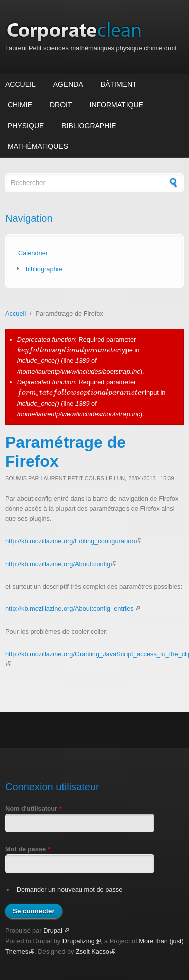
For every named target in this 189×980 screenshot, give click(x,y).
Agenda (68, 84)
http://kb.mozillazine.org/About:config (61, 564)
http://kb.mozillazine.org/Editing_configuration (73, 541)
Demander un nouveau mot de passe (70, 890)
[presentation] (69, 350)
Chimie (20, 105)
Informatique (116, 105)
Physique (26, 126)
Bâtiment (119, 84)
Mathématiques (38, 146)
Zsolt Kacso (96, 952)
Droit (61, 105)
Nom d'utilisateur (34, 808)
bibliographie (44, 269)
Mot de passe (28, 849)
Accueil (20, 84)
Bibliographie (89, 126)
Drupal (56, 930)
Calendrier (33, 253)
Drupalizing (82, 941)
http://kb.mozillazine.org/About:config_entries (72, 609)
